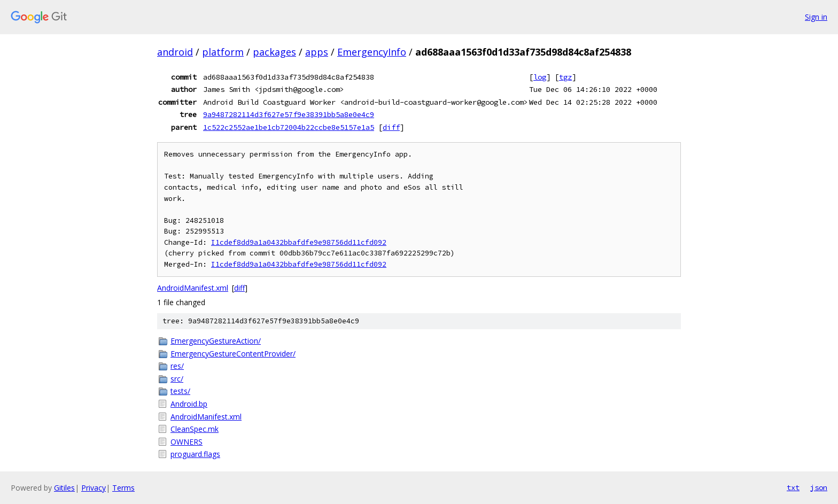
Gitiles (64, 488)
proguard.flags (195, 454)
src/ (177, 379)
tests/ (180, 391)
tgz (565, 77)
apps (317, 52)
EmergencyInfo (372, 52)
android (175, 52)
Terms (123, 488)
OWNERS (187, 442)
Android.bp (189, 404)
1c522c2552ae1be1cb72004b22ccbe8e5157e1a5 (289, 127)
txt (793, 487)
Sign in (816, 17)
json (819, 487)
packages (274, 52)
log (540, 77)
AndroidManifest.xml (193, 288)
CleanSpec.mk (195, 429)
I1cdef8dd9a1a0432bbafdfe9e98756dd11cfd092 (299, 242)
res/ (177, 366)
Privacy (94, 488)
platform (223, 52)
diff (391, 127)
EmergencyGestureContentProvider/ (233, 354)
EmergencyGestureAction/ (216, 341)
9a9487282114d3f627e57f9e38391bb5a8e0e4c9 (289, 114)
